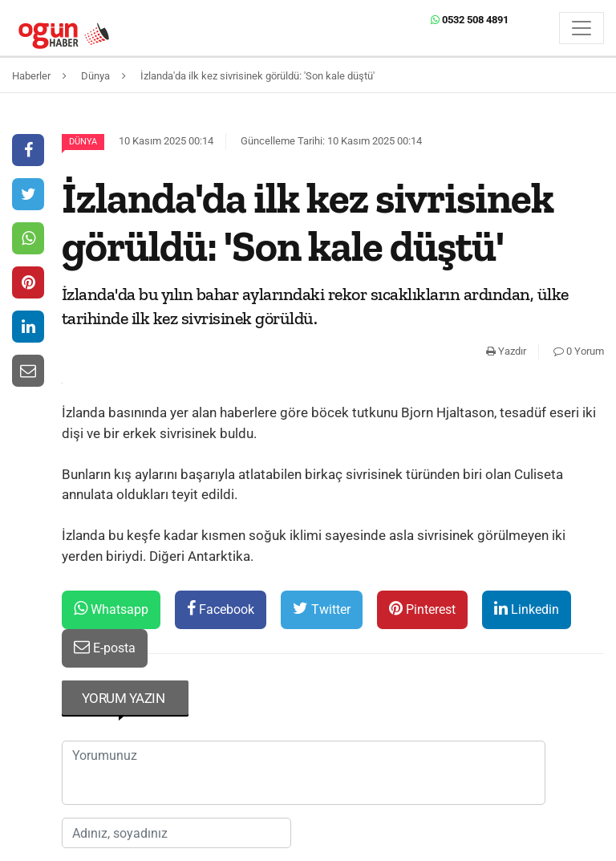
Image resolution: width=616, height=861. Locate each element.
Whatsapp (111, 609)
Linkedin (527, 609)
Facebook (221, 609)
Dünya (83, 142)
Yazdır (506, 351)
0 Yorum (579, 351)
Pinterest (422, 609)
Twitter (322, 609)
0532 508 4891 (470, 20)
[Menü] (582, 28)
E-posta (105, 647)
